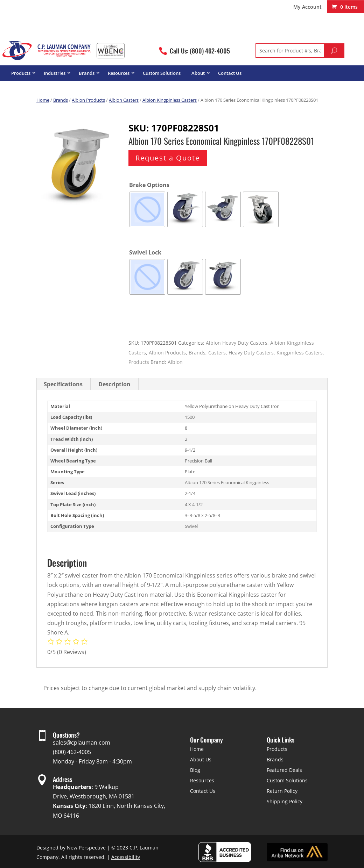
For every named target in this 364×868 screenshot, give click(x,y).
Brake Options (149, 185)
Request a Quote (168, 158)
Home (43, 100)
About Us (201, 759)
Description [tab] (114, 384)
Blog (195, 770)
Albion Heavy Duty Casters (237, 343)
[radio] (147, 209)
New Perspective (86, 848)
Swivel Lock (145, 252)
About (198, 73)
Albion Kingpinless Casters (170, 100)
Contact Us (230, 73)
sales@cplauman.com (82, 743)
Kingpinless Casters (300, 353)
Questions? (66, 735)
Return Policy (282, 791)
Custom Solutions (162, 73)
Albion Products (88, 100)
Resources (119, 73)
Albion (175, 362)
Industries (55, 73)
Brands (87, 73)
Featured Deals (284, 770)
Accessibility (126, 857)
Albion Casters (124, 100)
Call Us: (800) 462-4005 (200, 51)
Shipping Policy (285, 801)
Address (62, 779)
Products (21, 73)
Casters (217, 353)
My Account (307, 7)
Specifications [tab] (63, 384)
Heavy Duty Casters (251, 353)
